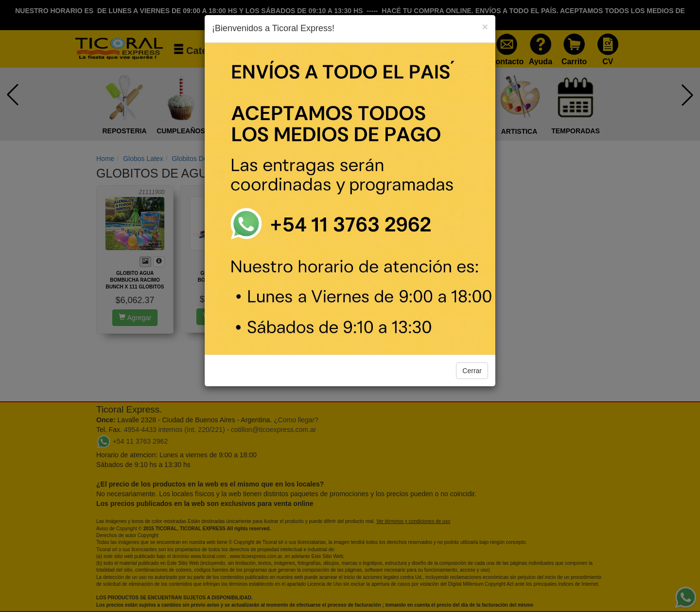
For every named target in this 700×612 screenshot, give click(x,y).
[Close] (485, 27)
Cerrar (472, 371)
